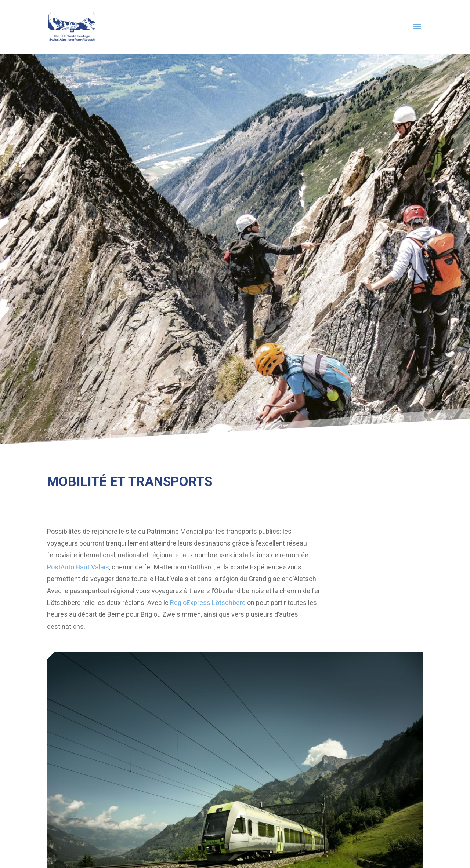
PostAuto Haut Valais (78, 567)
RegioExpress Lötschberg (208, 603)
